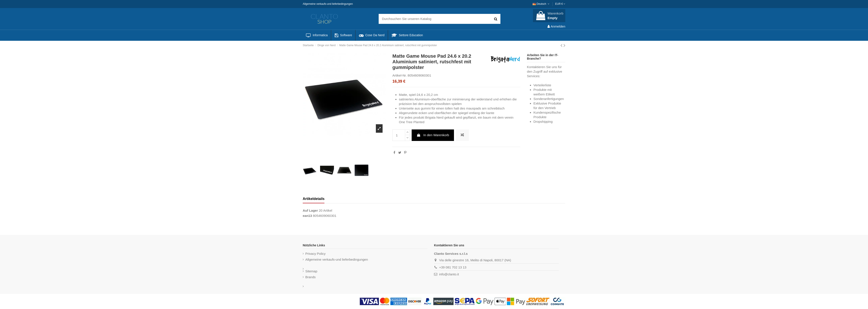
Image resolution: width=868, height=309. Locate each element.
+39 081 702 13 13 (453, 267)
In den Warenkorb (433, 135)
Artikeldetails (314, 199)
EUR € (560, 4)
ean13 (307, 216)
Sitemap (311, 271)
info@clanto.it (449, 274)
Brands (311, 277)
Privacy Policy (315, 254)
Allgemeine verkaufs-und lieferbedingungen (328, 4)
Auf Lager (310, 210)
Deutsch (541, 4)
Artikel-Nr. (399, 75)
